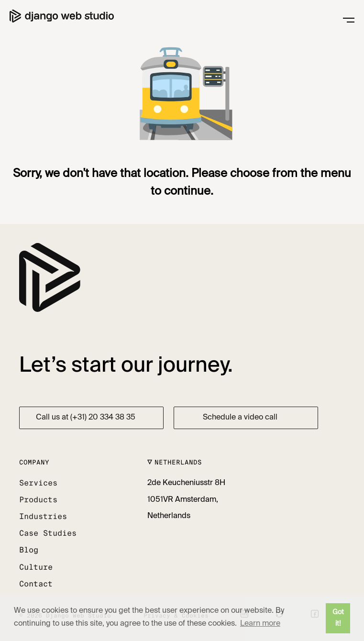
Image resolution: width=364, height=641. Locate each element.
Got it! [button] (338, 618)
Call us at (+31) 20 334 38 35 (86, 418)
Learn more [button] (260, 624)
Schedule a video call (240, 418)
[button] (41, 483)
